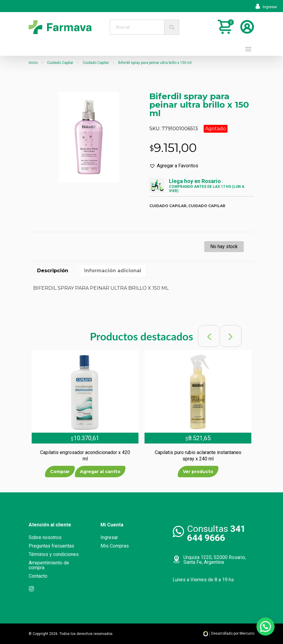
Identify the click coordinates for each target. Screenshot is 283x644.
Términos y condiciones (54, 554)
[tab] (53, 271)
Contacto (38, 576)
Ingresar (266, 7)
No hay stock (224, 246)
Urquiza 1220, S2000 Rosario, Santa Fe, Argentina (215, 560)
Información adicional (113, 271)
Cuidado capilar (168, 206)
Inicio (33, 63)
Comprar (60, 472)
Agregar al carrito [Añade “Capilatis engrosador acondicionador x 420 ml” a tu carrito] (100, 472)
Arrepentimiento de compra (49, 565)
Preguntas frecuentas (51, 546)
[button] (174, 166)
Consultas (216, 533)
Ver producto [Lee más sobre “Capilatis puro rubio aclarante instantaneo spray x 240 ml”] (198, 472)
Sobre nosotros (45, 537)
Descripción (53, 271)
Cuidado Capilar (60, 63)
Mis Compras (115, 546)
